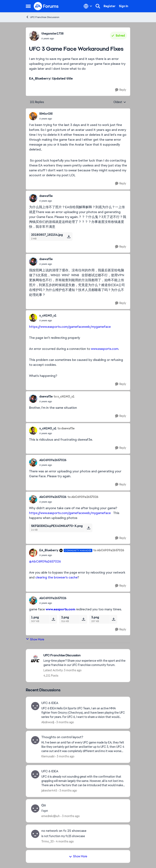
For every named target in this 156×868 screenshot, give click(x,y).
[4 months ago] (64, 842)
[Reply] (121, 90)
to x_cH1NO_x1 (64, 396)
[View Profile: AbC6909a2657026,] (33, 463)
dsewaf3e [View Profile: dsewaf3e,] (46, 196)
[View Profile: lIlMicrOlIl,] (33, 116)
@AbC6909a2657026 (45, 561)
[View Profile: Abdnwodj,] (35, 706)
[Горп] (83, 811)
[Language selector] (88, 6)
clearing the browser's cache (56, 577)
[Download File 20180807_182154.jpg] (69, 237)
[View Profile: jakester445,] (35, 774)
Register (110, 6)
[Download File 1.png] (53, 619)
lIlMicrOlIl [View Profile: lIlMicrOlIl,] (46, 114)
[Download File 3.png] (114, 619)
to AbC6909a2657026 (83, 497)
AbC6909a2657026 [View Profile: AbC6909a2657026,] (53, 460)
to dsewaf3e (66, 428)
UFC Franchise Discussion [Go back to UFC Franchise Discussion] (43, 17)
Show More (35, 639)
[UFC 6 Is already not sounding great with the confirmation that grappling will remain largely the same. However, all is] (83, 781)
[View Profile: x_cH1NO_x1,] (33, 318)
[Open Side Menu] (28, 6)
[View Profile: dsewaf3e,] (33, 198)
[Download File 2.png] (83, 619)
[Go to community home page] (46, 6)
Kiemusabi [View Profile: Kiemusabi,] (48, 756)
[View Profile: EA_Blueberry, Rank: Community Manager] (33, 553)
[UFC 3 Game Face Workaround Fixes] (46, 119)
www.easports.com (105, 349)
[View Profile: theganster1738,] (34, 36)
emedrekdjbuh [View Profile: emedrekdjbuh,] (51, 816)
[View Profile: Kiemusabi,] (35, 740)
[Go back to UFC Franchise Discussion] (85, 655)
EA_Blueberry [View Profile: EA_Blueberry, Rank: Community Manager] (49, 550)
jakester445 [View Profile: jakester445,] (49, 791)
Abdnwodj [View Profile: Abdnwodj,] (48, 722)
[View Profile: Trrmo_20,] (35, 834)
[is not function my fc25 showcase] (83, 836)
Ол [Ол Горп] (44, 805)
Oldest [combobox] (120, 102)
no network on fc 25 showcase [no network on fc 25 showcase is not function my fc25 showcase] (64, 831)
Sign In (124, 6)
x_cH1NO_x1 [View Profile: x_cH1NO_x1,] (48, 316)
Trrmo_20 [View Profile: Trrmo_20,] (47, 841)
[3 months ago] (64, 722)
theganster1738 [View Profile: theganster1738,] (53, 34)
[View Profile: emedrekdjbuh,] (35, 808)
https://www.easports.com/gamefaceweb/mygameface (70, 327)
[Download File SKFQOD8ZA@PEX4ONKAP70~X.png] (89, 528)
